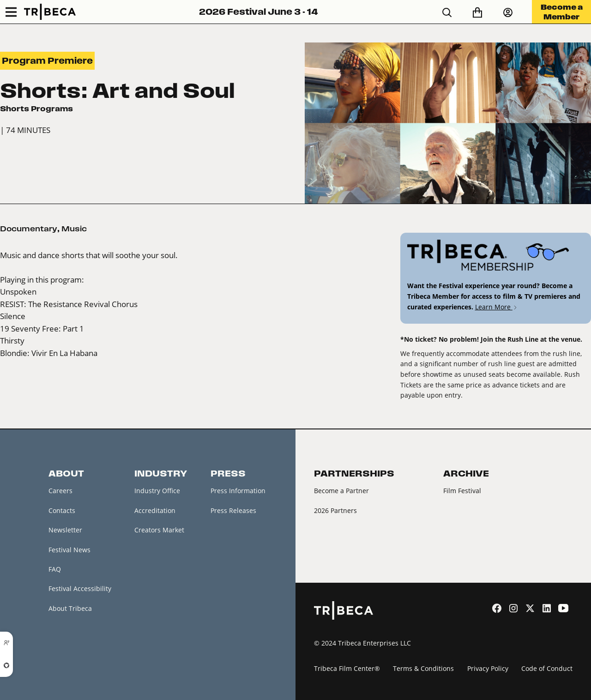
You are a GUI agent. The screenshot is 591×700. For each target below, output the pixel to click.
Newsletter (65, 530)
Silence (13, 316)
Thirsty (12, 341)
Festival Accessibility (80, 588)
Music (74, 229)
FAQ (55, 569)
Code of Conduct (547, 668)
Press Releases (233, 510)
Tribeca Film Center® (347, 668)
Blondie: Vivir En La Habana (49, 353)
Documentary (29, 229)
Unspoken (18, 292)
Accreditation (155, 510)
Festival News (69, 550)
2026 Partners (335, 510)
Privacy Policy (488, 668)
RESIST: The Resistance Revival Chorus (69, 304)
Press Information (238, 491)
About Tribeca (70, 608)
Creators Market (159, 530)
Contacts (62, 510)
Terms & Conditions (423, 668)
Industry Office (157, 491)
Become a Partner (341, 491)
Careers (60, 491)
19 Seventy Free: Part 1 (42, 329)
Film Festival (462, 491)
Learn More (497, 307)
